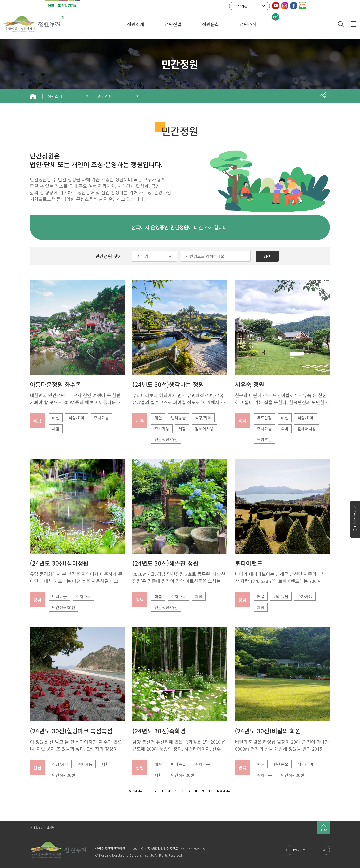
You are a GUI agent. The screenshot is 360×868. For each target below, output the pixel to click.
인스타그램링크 (285, 6)
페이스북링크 (294, 6)
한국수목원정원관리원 (63, 12)
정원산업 (173, 25)
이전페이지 (136, 790)
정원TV (276, 17)
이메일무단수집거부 (42, 827)
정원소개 (136, 25)
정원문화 (211, 25)
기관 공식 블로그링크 (303, 6)
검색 (267, 256)
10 (210, 790)
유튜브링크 (276, 6)
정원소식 (248, 25)
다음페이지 (224, 790)
